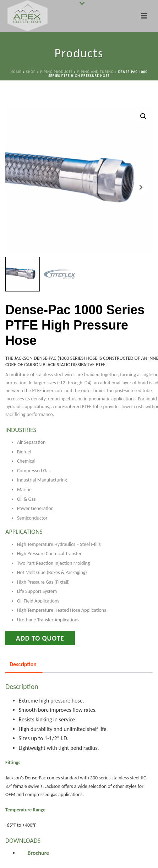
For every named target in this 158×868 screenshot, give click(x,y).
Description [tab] (23, 664)
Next (141, 187)
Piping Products (56, 72)
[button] (143, 116)
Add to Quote (40, 638)
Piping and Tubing (96, 72)
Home (16, 72)
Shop (31, 72)
